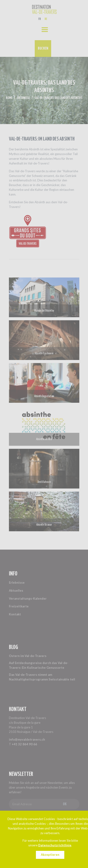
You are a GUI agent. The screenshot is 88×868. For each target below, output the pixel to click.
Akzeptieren (50, 855)
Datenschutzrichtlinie (55, 845)
